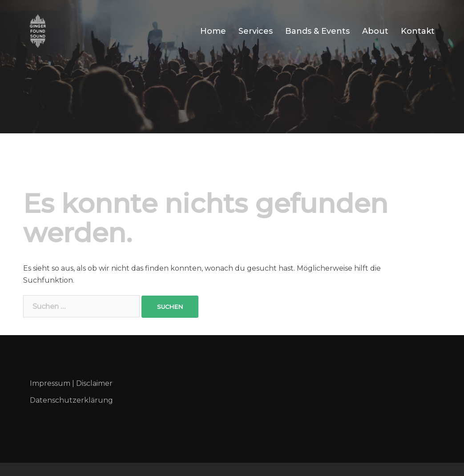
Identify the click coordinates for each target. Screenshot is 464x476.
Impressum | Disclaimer (71, 383)
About (375, 31)
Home (213, 31)
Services (256, 31)
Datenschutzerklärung (71, 400)
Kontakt (418, 31)
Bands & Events (317, 31)
